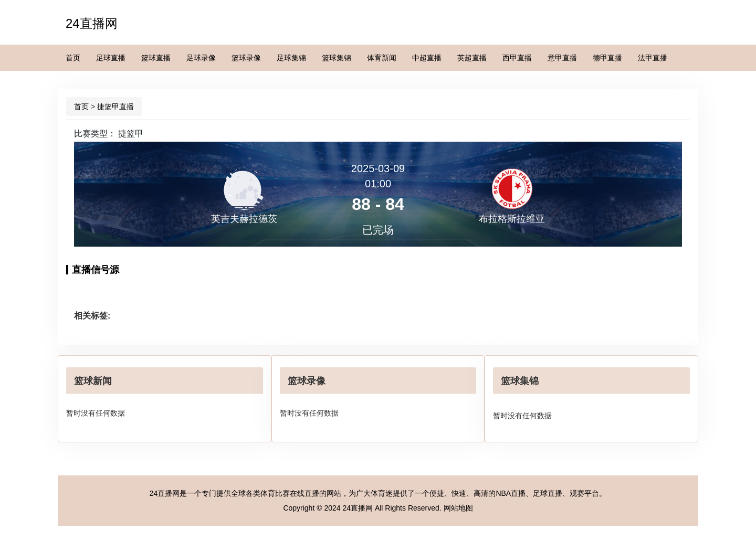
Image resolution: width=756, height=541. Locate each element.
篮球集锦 (337, 58)
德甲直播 (607, 58)
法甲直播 (653, 58)
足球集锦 (291, 58)
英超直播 (472, 58)
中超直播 (427, 58)
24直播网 (92, 23)
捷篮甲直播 (115, 107)
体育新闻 (382, 58)
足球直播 (111, 58)
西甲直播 (517, 58)
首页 (73, 58)
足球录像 (201, 58)
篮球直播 (156, 58)
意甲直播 (562, 58)
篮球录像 (246, 58)
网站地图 (458, 508)
